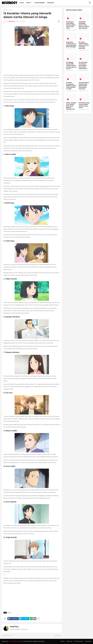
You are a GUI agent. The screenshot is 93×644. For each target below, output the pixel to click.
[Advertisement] (32, 60)
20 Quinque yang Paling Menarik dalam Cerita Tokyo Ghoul (71, 25)
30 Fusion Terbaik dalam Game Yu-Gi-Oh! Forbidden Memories (84, 45)
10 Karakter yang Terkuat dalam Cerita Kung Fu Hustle (84, 105)
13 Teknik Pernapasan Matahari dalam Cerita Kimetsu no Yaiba (71, 86)
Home (22, 3)
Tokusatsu (51, 3)
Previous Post (7, 636)
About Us (69, 641)
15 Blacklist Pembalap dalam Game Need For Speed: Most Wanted (84, 25)
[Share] (59, 21)
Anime (28, 3)
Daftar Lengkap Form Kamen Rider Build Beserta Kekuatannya (71, 106)
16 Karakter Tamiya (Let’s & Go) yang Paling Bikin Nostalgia (71, 44)
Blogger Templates (39, 641)
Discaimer (88, 641)
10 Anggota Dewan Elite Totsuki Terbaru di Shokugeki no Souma (71, 65)
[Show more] (38, 619)
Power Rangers (40, 3)
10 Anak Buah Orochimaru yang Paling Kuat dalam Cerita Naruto (83, 65)
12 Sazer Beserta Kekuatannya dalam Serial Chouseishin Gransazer (84, 86)
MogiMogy (14, 627)
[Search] (90, 3)
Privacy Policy (79, 641)
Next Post (58, 636)
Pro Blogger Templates (16, 641)
